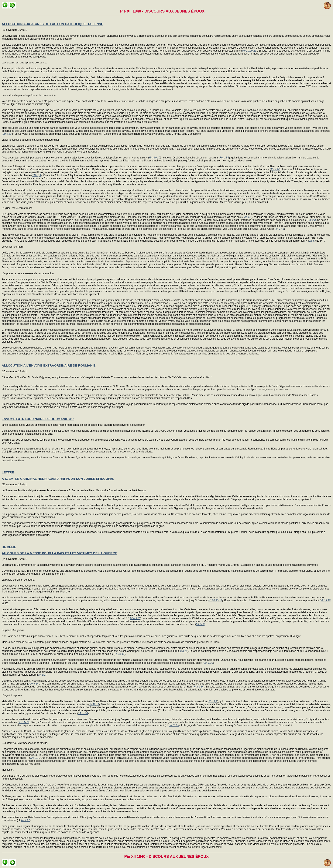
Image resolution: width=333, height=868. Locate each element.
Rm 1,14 (199, 687)
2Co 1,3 (213, 701)
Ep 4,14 (275, 169)
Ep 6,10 (7, 134)
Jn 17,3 (280, 229)
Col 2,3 (312, 220)
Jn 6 (311, 241)
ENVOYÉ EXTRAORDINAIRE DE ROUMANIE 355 (38, 419)
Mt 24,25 (325, 601)
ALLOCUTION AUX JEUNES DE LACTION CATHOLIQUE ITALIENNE (52, 24)
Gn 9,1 (42, 675)
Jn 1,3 (248, 217)
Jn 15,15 (174, 725)
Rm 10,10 (155, 158)
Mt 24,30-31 (215, 601)
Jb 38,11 (94, 704)
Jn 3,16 (183, 651)
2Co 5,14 (33, 684)
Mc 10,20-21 (249, 51)
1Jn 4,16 (83, 713)
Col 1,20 (208, 663)
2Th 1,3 (36, 175)
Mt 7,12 (25, 820)
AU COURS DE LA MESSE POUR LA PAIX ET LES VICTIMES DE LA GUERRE (59, 553)
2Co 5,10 (135, 618)
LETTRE (8, 472)
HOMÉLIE (9, 547)
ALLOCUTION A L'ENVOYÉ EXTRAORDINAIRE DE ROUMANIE (49, 365)
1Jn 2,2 (34, 758)
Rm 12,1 (224, 158)
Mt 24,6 (200, 624)
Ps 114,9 (23, 722)
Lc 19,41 (120, 654)
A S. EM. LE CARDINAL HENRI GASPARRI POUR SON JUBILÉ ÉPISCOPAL (58, 479)
